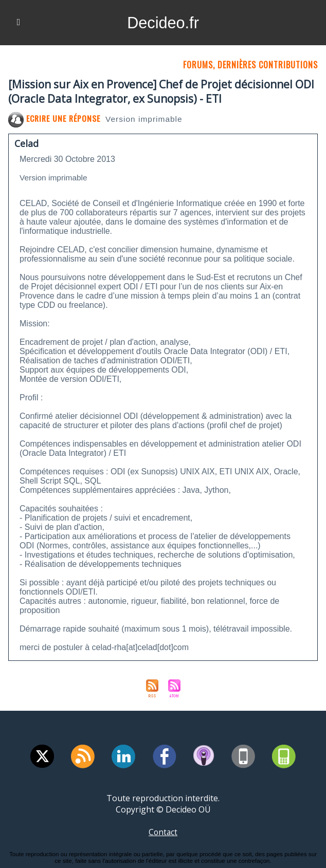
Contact (163, 832)
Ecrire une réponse (55, 118)
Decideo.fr (163, 23)
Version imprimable (147, 119)
